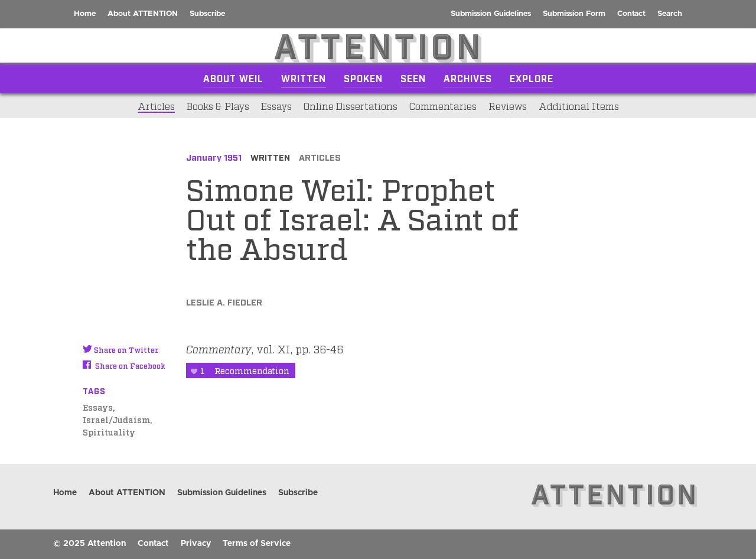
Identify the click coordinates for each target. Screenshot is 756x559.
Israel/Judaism (116, 419)
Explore (532, 78)
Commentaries (443, 106)
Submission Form (574, 14)
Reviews (508, 106)
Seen (413, 78)
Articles (156, 106)
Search (670, 14)
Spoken (363, 78)
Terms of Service (257, 544)
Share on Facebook (124, 366)
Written (304, 78)
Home (85, 14)
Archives (468, 78)
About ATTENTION (143, 14)
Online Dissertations (351, 106)
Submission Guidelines (491, 14)
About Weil (233, 78)
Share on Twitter (120, 350)
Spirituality (109, 432)
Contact (631, 14)
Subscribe (207, 14)
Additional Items (579, 106)
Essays (276, 106)
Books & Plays (218, 106)
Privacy (196, 544)
